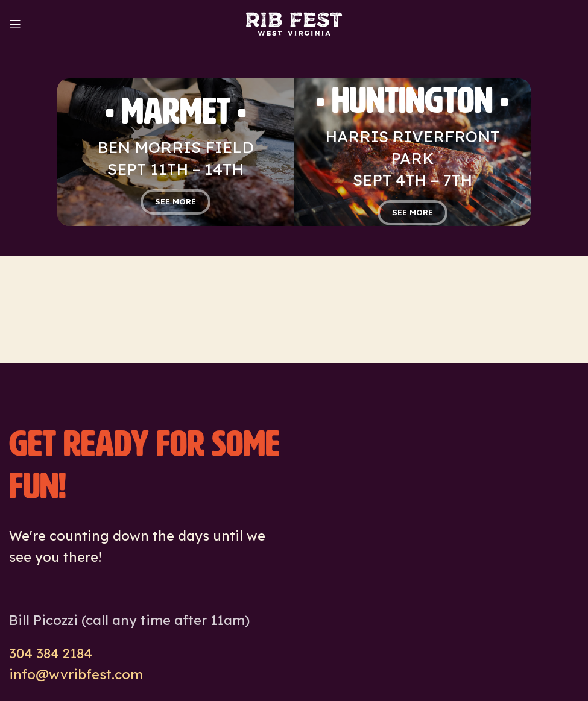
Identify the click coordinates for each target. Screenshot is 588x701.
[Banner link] (176, 152)
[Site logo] (294, 23)
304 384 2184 (51, 653)
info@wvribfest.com (76, 674)
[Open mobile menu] (15, 24)
